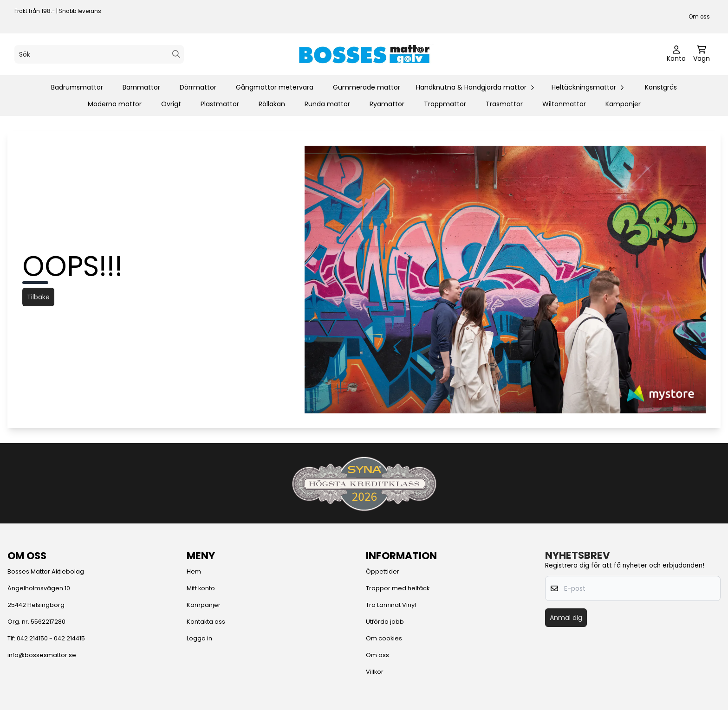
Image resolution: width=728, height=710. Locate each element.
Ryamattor (387, 104)
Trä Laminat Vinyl (391, 605)
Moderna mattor (115, 104)
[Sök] (99, 54)
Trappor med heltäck (398, 588)
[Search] (176, 54)
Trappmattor (445, 104)
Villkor (375, 672)
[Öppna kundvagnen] (702, 54)
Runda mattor (327, 104)
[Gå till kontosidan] (676, 54)
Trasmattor (504, 104)
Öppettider (383, 571)
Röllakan (272, 104)
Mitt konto (201, 588)
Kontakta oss (206, 622)
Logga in (199, 638)
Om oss (699, 17)
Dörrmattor (198, 87)
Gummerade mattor (367, 87)
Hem (194, 571)
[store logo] (364, 54)
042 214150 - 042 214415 (51, 638)
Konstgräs (661, 87)
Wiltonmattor (564, 104)
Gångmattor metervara (275, 87)
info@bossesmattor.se (42, 655)
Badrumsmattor (77, 87)
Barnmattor (141, 87)
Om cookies (384, 638)
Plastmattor (220, 104)
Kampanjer (623, 104)
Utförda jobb (385, 622)
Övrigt (171, 104)
